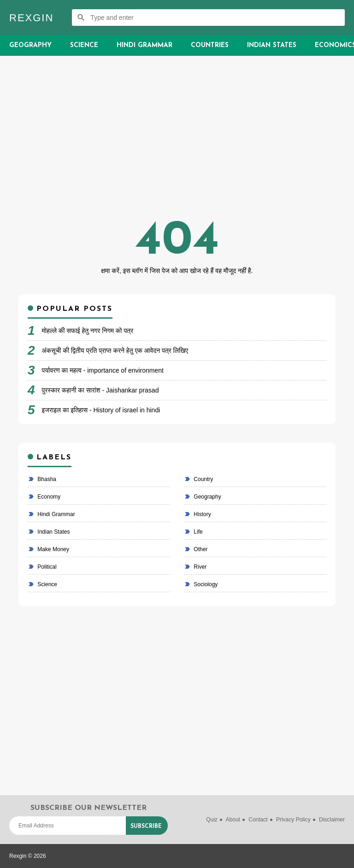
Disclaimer (332, 820)
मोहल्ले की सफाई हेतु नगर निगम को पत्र (88, 331)
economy (48, 497)
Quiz (212, 820)
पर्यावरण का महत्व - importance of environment (103, 370)
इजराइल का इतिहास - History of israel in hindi (101, 410)
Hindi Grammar (145, 45)
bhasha (46, 479)
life (198, 532)
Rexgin (31, 18)
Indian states (53, 532)
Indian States (272, 45)
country (203, 479)
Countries (210, 45)
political (46, 567)
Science (84, 45)
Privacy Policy (293, 820)
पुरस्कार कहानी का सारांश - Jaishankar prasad (100, 390)
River (199, 567)
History (202, 514)
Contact (258, 820)
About (233, 820)
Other (200, 549)
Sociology (205, 584)
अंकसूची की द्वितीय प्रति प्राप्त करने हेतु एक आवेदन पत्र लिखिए (115, 351)
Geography (30, 45)
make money (53, 549)
